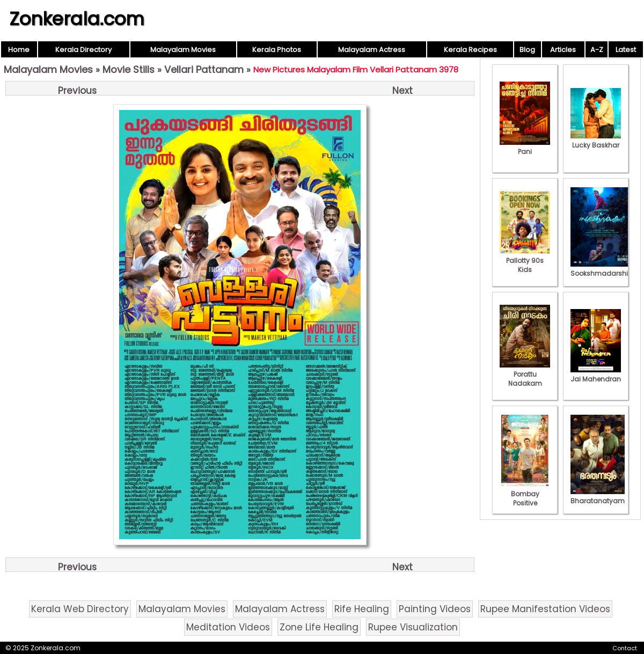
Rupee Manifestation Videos (545, 609)
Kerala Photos (277, 50)
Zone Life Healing (319, 627)
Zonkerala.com (77, 19)
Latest (626, 50)
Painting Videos (435, 609)
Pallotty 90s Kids (525, 260)
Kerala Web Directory (80, 609)
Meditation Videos (228, 627)
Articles (563, 50)
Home (19, 50)
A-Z (597, 50)
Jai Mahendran (596, 374)
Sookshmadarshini (602, 269)
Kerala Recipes (470, 50)
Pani (525, 147)
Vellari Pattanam (204, 69)
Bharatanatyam (598, 496)
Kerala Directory (83, 50)
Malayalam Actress (372, 50)
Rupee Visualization (413, 627)
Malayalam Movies (183, 50)
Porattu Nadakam (525, 374)
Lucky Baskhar (596, 141)
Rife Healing (362, 609)
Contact (625, 648)
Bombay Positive (525, 494)
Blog (527, 50)
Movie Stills (129, 69)
